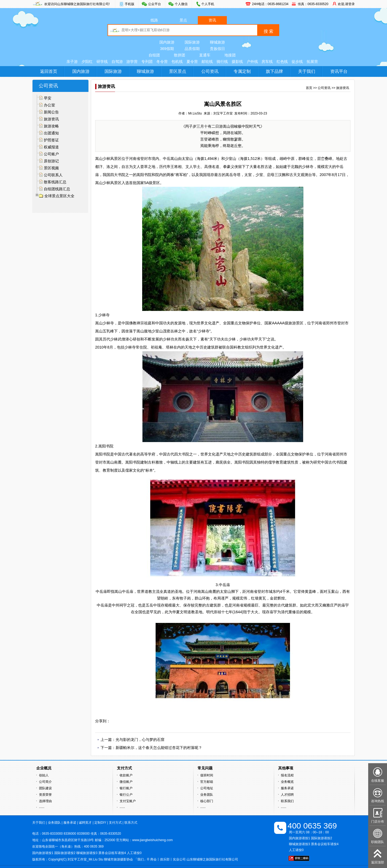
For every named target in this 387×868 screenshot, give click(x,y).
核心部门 (207, 801)
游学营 (132, 62)
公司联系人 (53, 175)
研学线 (102, 62)
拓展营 (312, 62)
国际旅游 (192, 42)
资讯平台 (339, 71)
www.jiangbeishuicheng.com (153, 840)
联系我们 (287, 801)
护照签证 (51, 140)
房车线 (267, 62)
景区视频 (51, 168)
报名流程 (287, 775)
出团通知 (51, 133)
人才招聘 (287, 795)
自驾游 (117, 62)
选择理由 (45, 801)
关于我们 (307, 71)
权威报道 (51, 147)
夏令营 (192, 62)
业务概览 (287, 782)
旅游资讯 (51, 119)
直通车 (205, 55)
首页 (309, 88)
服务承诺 (287, 788)
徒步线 (297, 62)
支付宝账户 (128, 801)
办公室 (49, 105)
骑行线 (222, 62)
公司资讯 (210, 71)
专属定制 (242, 71)
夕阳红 (87, 62)
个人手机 (208, 4)
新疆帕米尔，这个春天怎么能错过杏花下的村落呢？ (159, 748)
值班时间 (207, 775)
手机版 (130, 4)
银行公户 (126, 795)
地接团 (230, 55)
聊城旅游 (217, 42)
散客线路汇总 (55, 182)
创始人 (44, 775)
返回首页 (49, 71)
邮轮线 (207, 62)
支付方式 (115, 823)
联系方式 (131, 823)
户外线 (252, 62)
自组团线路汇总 (57, 189)
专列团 (147, 62)
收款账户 (126, 775)
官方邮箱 (207, 782)
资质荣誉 (45, 795)
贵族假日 (217, 49)
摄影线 (237, 62)
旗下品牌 (274, 71)
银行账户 (126, 788)
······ (42, 808)
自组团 (154, 55)
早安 (48, 98)
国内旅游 (167, 42)
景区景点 (178, 71)
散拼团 (180, 55)
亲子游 (72, 62)
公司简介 (45, 782)
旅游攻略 (51, 126)
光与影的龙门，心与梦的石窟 (140, 740)
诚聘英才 (85, 823)
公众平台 (155, 4)
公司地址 (207, 788)
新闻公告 (51, 112)
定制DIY (100, 823)
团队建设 (45, 788)
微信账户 (126, 782)
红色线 (282, 62)
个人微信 (181, 4)
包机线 (177, 62)
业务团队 (207, 795)
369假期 (167, 49)
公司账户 (51, 154)
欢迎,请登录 (346, 4)
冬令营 (162, 62)
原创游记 (51, 161)
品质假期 (192, 49)
